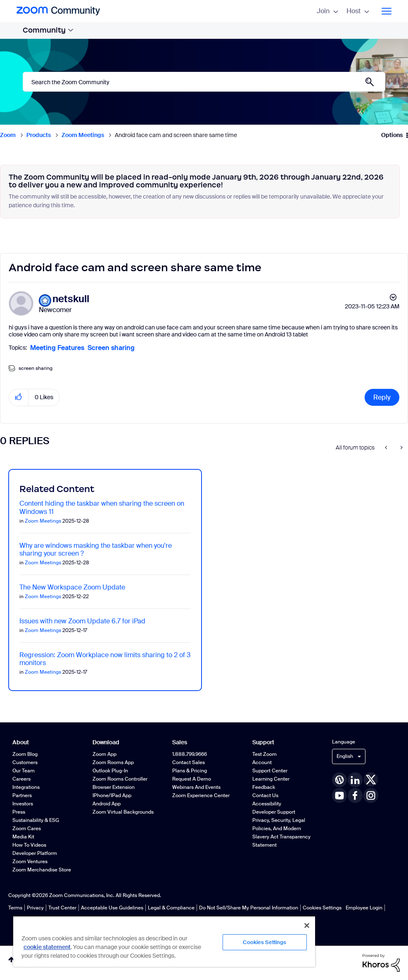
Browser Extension (114, 787)
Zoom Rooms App (113, 762)
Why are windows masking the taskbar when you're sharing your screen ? (96, 549)
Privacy (35, 908)
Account (262, 762)
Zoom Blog (25, 754)
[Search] (204, 82)
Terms (15, 908)
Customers (25, 762)
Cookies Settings (322, 908)
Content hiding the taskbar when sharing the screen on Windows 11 (102, 507)
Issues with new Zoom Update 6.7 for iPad (82, 621)
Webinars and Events (196, 787)
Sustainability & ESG (36, 820)
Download (106, 742)
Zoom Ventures (30, 862)
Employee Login (364, 908)
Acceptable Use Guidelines (112, 908)
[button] (19, 397)
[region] (164, 941)
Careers (21, 779)
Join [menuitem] (327, 11)
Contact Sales (189, 762)
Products (39, 135)
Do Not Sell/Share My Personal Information (249, 908)
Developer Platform (35, 853)
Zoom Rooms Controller (120, 779)
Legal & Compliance (171, 908)
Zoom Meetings (83, 135)
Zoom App (104, 754)
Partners (22, 795)
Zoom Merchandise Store (42, 870)
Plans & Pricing (190, 771)
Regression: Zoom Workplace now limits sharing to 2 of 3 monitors (105, 659)
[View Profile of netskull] (71, 299)
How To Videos (29, 845)
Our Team (24, 771)
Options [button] (392, 135)
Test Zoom (264, 754)
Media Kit (23, 837)
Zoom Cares (27, 829)
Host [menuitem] (358, 11)
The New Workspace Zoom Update (72, 587)
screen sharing (36, 368)
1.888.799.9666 (190, 754)
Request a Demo (192, 779)
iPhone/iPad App (112, 795)
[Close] (307, 926)
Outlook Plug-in (110, 771)
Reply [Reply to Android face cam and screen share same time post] (382, 397)
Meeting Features (57, 348)
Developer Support (274, 812)
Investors (23, 804)
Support (263, 742)
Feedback (264, 787)
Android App (107, 804)
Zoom (8, 135)
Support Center (270, 771)
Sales (180, 742)
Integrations (26, 787)
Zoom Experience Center (201, 795)
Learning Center (271, 779)
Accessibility (267, 804)
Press (19, 812)
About (21, 742)
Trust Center (62, 908)
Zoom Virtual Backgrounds (123, 812)
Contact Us (265, 795)
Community (48, 30)
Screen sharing (111, 348)
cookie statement (47, 947)
